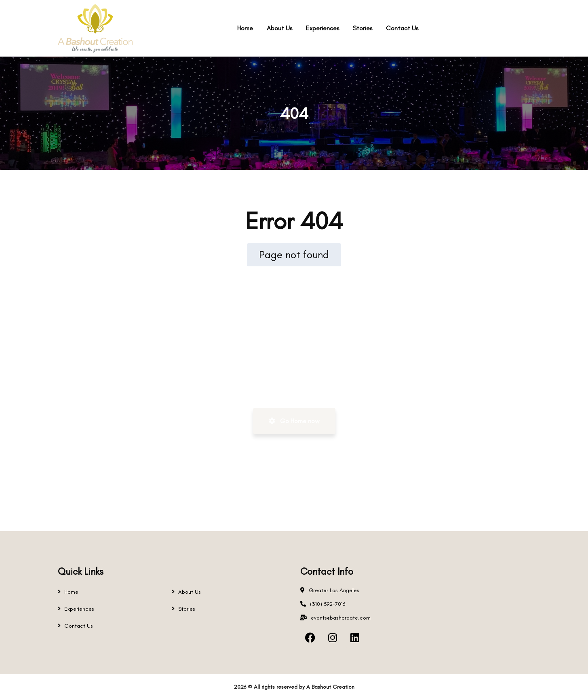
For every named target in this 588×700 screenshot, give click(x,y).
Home (71, 592)
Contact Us (79, 626)
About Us (190, 592)
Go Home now (294, 421)
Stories (187, 609)
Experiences (79, 609)
